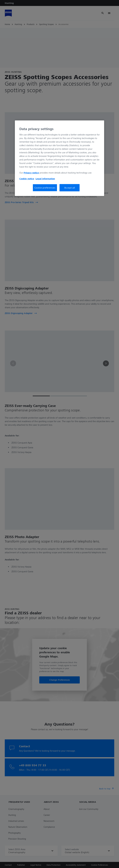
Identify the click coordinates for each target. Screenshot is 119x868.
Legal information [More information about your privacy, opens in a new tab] (45, 179)
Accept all (70, 188)
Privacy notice (31, 173)
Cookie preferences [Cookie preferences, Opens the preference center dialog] (45, 188)
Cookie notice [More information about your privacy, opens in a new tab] (27, 179)
